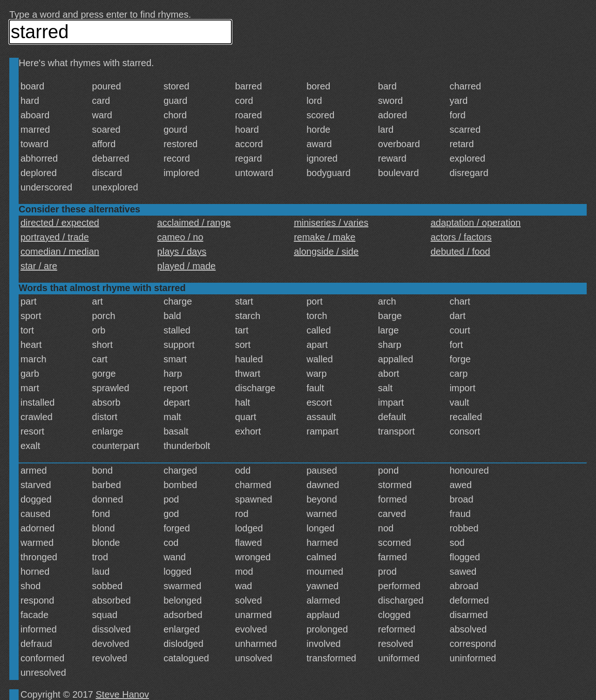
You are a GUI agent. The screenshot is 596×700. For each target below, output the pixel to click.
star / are (39, 266)
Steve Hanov (123, 694)
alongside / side (326, 251)
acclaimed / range (194, 223)
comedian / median (60, 251)
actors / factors (461, 237)
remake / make (325, 237)
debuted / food (461, 251)
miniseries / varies (331, 223)
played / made (187, 266)
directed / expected (60, 223)
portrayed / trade (55, 237)
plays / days (182, 251)
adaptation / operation (476, 223)
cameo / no (180, 237)
